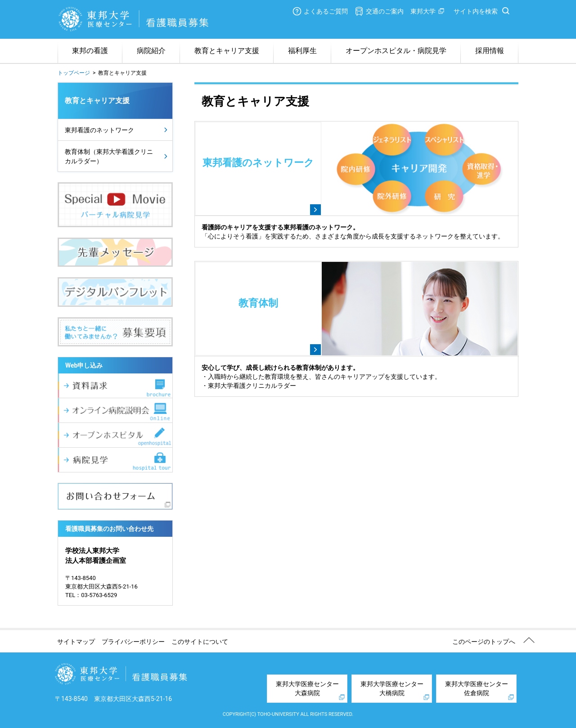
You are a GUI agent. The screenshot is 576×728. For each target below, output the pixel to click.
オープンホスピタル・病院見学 (396, 51)
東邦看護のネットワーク (99, 130)
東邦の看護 (90, 51)
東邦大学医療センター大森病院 (307, 688)
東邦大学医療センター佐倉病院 (477, 688)
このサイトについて (200, 642)
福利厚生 (302, 51)
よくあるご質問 (326, 11)
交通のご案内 (385, 11)
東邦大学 (423, 11)
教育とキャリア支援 (227, 51)
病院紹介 (151, 51)
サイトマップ (76, 642)
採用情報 (490, 51)
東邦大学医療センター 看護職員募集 (134, 19)
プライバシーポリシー (133, 642)
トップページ (74, 73)
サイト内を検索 (476, 11)
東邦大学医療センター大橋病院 (392, 688)
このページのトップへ (484, 642)
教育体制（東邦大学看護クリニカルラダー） (109, 156)
